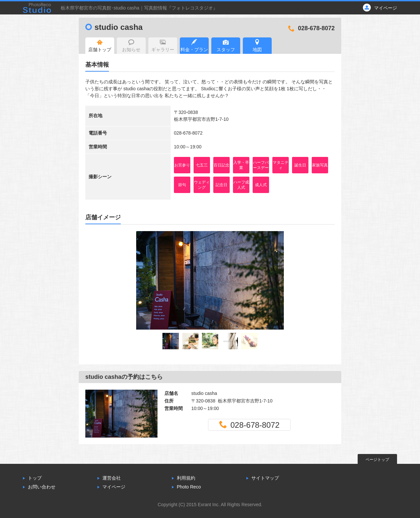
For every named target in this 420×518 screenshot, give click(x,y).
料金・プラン (194, 46)
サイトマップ (265, 478)
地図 (257, 46)
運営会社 (112, 478)
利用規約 (186, 478)
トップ (35, 478)
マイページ (114, 487)
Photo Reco (189, 487)
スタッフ (226, 46)
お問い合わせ (42, 487)
